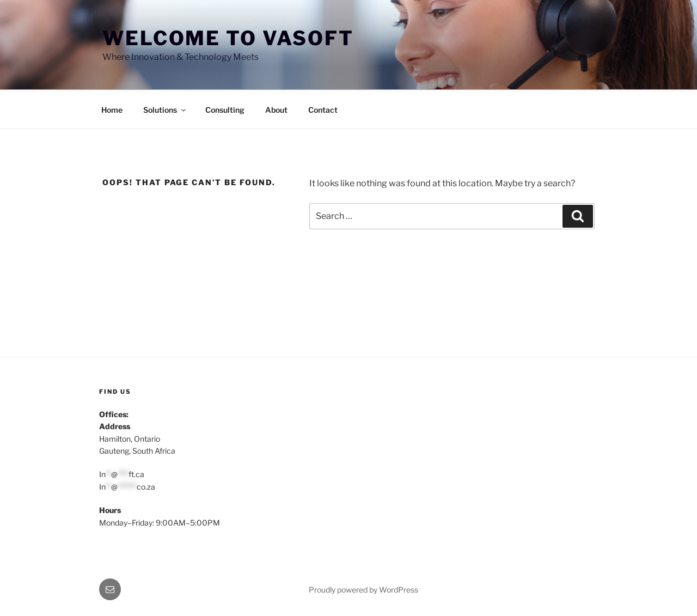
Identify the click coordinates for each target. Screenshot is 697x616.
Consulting (225, 110)
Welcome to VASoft (228, 38)
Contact (323, 110)
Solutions (165, 110)
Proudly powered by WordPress (363, 590)
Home (112, 110)
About (276, 110)
